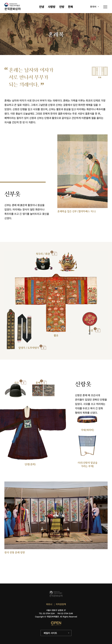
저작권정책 (61, 604)
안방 (62, 7)
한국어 (93, 7)
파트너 (49, 604)
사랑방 (52, 7)
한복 (70, 7)
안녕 (42, 7)
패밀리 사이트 (50, 633)
